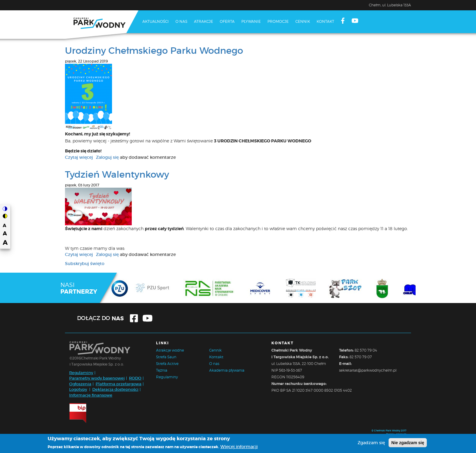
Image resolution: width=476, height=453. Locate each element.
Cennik (303, 21)
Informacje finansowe (91, 395)
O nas (181, 21)
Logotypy (78, 389)
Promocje (278, 21)
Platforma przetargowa (119, 384)
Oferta (227, 21)
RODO (135, 378)
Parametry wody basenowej (97, 378)
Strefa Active (167, 364)
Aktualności (156, 21)
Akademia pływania (227, 370)
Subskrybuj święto (85, 264)
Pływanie (251, 21)
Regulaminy (81, 373)
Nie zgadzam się (408, 443)
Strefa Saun (166, 357)
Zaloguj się (107, 157)
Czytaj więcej (79, 157)
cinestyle (401, 434)
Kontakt (325, 21)
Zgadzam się (371, 443)
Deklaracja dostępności (115, 389)
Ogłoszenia (80, 384)
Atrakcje (204, 21)
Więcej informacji (239, 448)
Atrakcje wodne (170, 350)
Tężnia (162, 370)
